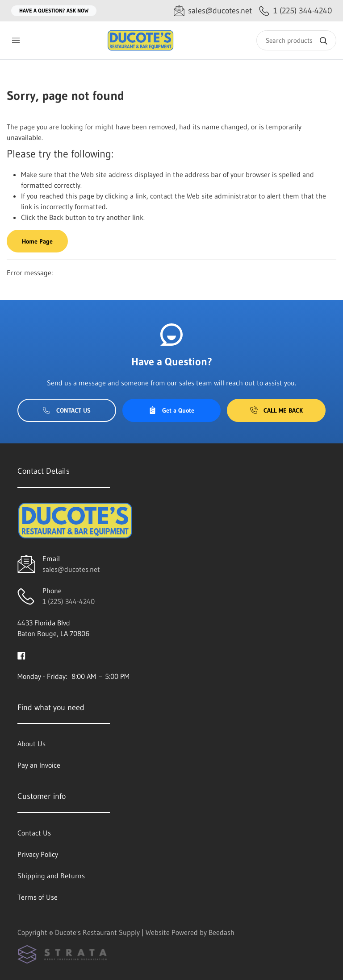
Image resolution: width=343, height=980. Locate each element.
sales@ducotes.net (71, 569)
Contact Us (67, 410)
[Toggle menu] (16, 40)
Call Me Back (276, 410)
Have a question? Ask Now (54, 10)
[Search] (296, 40)
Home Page (37, 241)
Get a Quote (171, 410)
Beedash (222, 932)
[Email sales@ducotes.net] (213, 11)
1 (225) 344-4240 (69, 601)
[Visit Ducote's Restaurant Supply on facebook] (21, 655)
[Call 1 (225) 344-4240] (295, 11)
